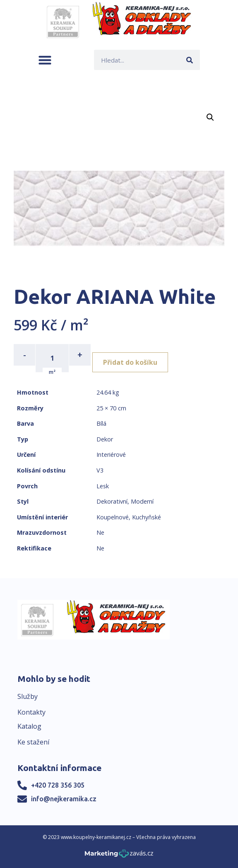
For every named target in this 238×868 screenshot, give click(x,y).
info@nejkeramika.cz (64, 799)
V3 (100, 470)
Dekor (105, 439)
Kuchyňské (147, 517)
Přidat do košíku (130, 362)
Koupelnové (113, 517)
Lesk (103, 486)
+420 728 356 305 (58, 785)
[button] (45, 60)
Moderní (142, 501)
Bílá (101, 423)
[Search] (190, 60)
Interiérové (111, 455)
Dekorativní (112, 501)
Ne (100, 532)
